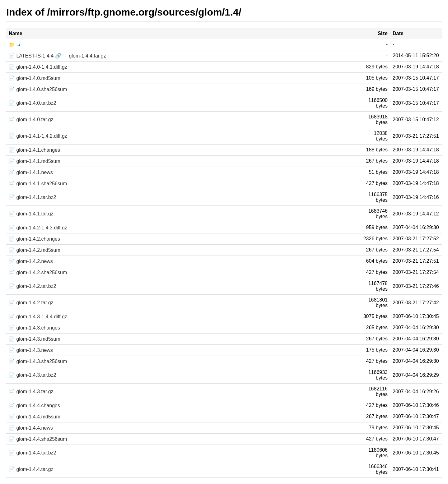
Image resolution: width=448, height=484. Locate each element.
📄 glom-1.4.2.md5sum (35, 250)
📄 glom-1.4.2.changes (34, 239)
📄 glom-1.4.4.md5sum (35, 417)
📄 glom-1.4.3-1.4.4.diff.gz (38, 317)
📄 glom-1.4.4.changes (34, 406)
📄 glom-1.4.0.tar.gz (31, 120)
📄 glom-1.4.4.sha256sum (38, 439)
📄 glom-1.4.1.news (31, 172)
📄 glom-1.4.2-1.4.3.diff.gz (38, 228)
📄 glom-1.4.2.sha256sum (38, 272)
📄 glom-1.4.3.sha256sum (38, 361)
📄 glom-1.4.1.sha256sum (38, 184)
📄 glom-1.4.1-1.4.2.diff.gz (38, 136)
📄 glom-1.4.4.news (31, 428)
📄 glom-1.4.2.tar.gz (31, 303)
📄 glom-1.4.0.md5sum (35, 78)
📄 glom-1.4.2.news (31, 261)
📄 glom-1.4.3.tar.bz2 (33, 375)
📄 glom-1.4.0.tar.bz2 (33, 103)
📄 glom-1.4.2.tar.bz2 (33, 286)
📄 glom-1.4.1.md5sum (35, 161)
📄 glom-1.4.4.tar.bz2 (33, 453)
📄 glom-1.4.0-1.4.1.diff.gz (38, 67)
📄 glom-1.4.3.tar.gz (31, 392)
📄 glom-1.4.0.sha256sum (38, 89)
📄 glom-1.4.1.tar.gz (31, 214)
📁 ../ (15, 45)
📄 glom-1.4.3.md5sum (35, 339)
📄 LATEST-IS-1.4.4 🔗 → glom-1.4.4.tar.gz (57, 56)
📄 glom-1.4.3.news (31, 350)
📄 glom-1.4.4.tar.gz (31, 469)
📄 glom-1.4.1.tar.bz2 (33, 197)
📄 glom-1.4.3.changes (34, 328)
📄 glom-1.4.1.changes (34, 150)
